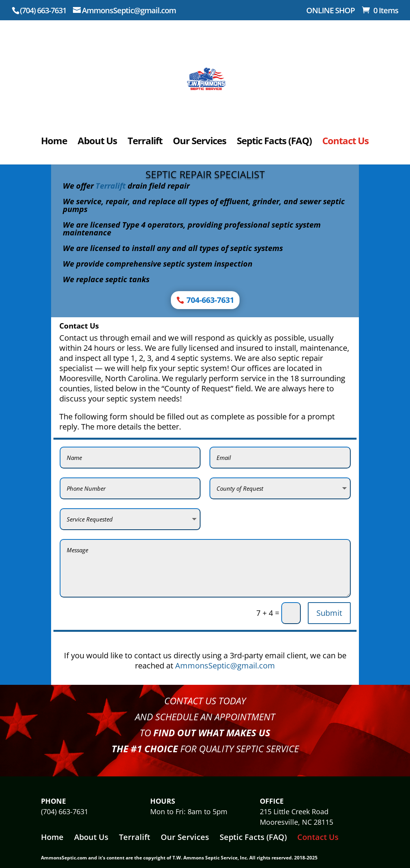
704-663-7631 (210, 300)
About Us (97, 142)
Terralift (145, 142)
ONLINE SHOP (330, 11)
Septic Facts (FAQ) (274, 142)
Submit (329, 613)
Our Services (200, 142)
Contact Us (345, 142)
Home (54, 142)
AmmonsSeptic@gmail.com (225, 666)
